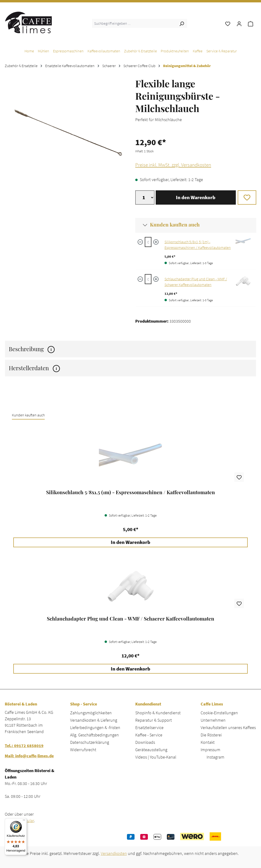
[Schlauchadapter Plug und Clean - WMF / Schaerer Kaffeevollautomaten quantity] (148, 279)
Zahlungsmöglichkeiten (91, 713)
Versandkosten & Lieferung (94, 720)
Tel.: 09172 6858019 (24, 746)
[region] (65, 132)
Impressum (210, 750)
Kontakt (208, 742)
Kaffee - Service (149, 735)
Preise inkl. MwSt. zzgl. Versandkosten (173, 165)
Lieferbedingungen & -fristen (95, 727)
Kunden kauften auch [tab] (28, 415)
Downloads (145, 742)
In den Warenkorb (196, 197)
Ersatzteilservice (149, 727)
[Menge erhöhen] (156, 242)
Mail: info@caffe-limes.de (29, 756)
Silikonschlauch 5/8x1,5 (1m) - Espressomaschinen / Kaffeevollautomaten (130, 492)
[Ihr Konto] (239, 23)
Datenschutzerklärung (90, 742)
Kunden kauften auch (175, 224)
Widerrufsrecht (83, 750)
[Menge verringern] (140, 242)
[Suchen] (182, 23)
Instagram (215, 757)
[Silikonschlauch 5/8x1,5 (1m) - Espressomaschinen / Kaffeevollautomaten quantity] (148, 242)
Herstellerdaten (34, 368)
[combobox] (134, 23)
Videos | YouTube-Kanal (156, 757)
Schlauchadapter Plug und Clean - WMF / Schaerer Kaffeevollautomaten (130, 619)
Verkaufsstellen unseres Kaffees (228, 727)
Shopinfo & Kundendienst (158, 713)
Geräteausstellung (151, 750)
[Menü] (24, 821)
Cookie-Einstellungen (219, 713)
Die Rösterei (211, 735)
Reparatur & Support (154, 720)
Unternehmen (213, 720)
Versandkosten (114, 853)
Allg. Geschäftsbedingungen (94, 735)
